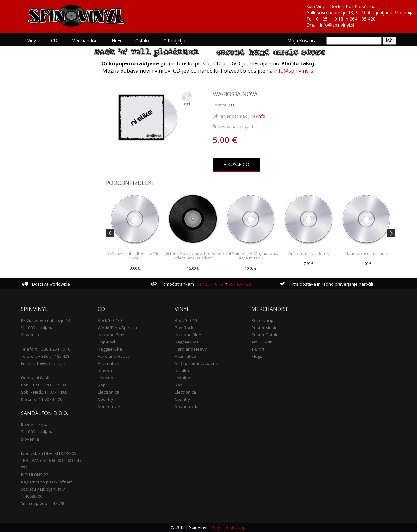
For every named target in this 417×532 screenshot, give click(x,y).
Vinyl (32, 41)
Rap (102, 385)
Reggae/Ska (110, 349)
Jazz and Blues (112, 335)
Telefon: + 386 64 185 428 (45, 356)
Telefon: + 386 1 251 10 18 (46, 349)
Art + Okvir (262, 342)
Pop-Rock (107, 342)
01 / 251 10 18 (209, 284)
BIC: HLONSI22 (35, 475)
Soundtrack (109, 406)
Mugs (257, 356)
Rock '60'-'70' (110, 320)
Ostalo (142, 41)
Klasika (105, 371)
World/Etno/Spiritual (118, 328)
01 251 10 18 (330, 19)
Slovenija (30, 335)
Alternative (108, 363)
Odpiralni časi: (35, 378)
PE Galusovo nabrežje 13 (45, 320)
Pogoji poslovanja (229, 527)
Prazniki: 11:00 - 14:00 (42, 399)
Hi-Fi (116, 41)
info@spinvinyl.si (337, 25)
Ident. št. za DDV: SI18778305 (49, 453)
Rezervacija (263, 320)
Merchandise (85, 41)
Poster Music (264, 328)
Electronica (108, 392)
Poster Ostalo (265, 335)
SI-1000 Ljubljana (37, 328)
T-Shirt (258, 349)
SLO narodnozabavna (196, 363)
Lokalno (106, 378)
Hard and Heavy (114, 356)
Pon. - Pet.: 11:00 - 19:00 (43, 385)
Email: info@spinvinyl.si (44, 363)
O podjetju (174, 41)
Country (106, 399)
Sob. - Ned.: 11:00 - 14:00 (44, 392)
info (261, 116)
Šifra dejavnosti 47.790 (43, 503)
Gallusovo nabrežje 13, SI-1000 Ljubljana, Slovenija (360, 13)
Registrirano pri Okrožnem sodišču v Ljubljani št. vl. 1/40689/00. (47, 489)
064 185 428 (363, 19)
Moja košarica (302, 41)
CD (54, 41)
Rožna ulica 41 (35, 425)
